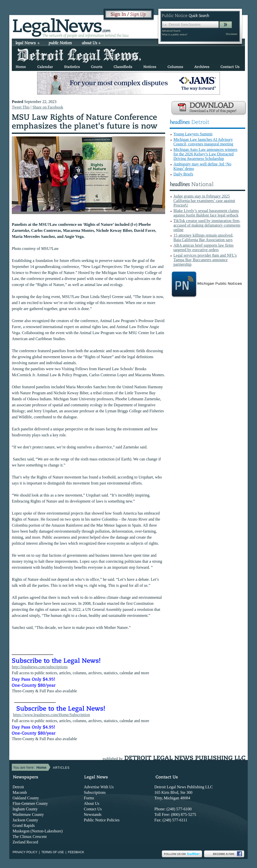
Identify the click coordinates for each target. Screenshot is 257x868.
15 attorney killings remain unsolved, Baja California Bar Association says (203, 237)
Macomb (20, 792)
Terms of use (53, 852)
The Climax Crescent (30, 837)
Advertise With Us (99, 787)
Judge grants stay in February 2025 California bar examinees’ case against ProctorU (204, 201)
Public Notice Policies (102, 820)
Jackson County (25, 820)
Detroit (18, 787)
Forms (89, 798)
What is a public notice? (175, 34)
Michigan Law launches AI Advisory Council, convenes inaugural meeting (203, 142)
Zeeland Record (25, 842)
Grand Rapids (24, 826)
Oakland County (26, 798)
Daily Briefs (183, 174)
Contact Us (93, 809)
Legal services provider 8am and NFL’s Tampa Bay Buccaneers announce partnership (205, 260)
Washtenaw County (28, 814)
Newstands (93, 814)
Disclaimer (232, 34)
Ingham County (25, 809)
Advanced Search (171, 31)
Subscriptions (95, 792)
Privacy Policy (25, 852)
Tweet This (21, 107)
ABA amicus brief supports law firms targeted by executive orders (204, 248)
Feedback (76, 852)
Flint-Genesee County (30, 803)
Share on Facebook (48, 107)
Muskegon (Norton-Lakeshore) (38, 831)
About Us (92, 803)
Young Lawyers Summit (193, 134)
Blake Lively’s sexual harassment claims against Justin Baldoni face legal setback (206, 213)
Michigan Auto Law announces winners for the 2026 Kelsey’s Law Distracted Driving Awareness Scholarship (205, 154)
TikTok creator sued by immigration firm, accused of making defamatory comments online (207, 225)
